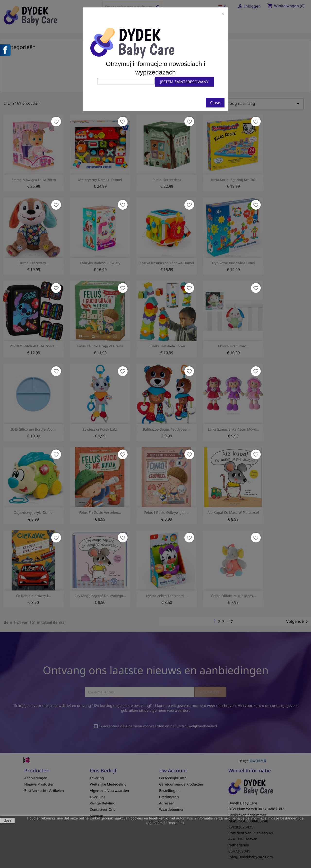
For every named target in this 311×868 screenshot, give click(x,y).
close (7, 820)
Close (215, 103)
